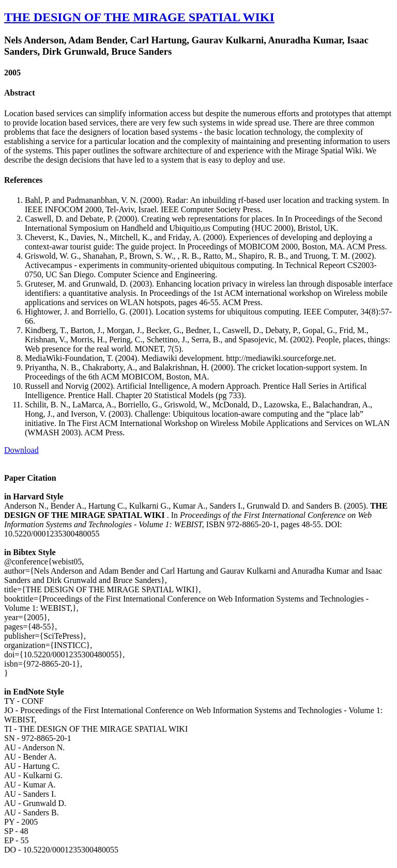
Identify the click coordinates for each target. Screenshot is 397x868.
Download (21, 450)
